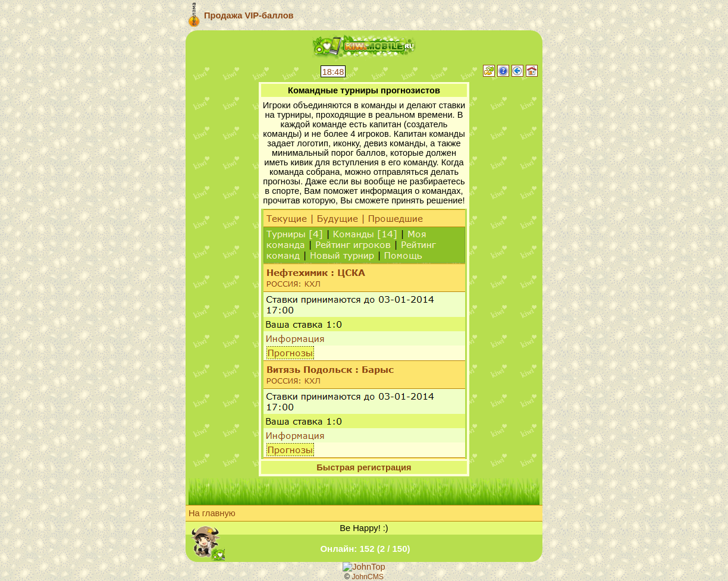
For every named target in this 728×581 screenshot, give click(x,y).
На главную (212, 513)
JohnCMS (368, 577)
